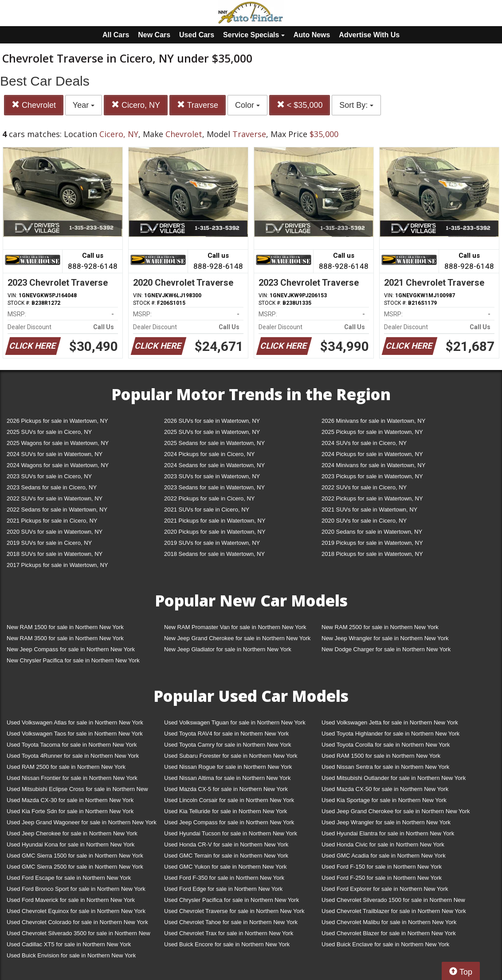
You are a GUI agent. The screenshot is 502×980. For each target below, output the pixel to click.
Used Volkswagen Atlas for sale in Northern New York (75, 722)
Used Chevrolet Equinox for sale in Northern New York (76, 911)
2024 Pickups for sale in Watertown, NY (372, 454)
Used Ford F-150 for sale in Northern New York (382, 867)
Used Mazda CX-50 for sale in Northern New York (385, 789)
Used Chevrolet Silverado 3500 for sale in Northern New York (78, 935)
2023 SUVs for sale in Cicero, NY (49, 476)
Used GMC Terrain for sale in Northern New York (226, 856)
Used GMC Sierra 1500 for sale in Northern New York (75, 856)
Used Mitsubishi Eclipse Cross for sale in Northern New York (77, 791)
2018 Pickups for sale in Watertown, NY (372, 554)
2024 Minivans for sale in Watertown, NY (373, 465)
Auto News (312, 35)
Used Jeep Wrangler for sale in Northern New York (386, 822)
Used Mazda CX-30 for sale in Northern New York (70, 800)
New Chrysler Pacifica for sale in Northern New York (73, 660)
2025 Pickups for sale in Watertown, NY (372, 432)
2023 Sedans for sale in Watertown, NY (214, 487)
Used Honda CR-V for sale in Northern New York (226, 844)
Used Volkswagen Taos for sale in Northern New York (75, 734)
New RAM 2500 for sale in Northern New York (380, 627)
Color (247, 105)
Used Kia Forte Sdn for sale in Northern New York (70, 811)
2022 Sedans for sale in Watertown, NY (57, 510)
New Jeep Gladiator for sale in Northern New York (228, 649)
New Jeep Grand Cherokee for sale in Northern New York (237, 638)
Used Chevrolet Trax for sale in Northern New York (229, 933)
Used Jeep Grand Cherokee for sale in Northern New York (396, 811)
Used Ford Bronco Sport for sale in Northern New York (76, 889)
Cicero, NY (136, 105)
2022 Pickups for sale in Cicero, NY (209, 498)
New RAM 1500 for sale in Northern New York (65, 627)
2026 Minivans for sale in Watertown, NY (373, 421)
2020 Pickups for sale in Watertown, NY (215, 532)
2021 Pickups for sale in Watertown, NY (215, 521)
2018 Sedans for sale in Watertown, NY (214, 554)
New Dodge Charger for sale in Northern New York (386, 649)
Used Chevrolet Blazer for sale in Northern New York (389, 933)
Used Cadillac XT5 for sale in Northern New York (69, 944)
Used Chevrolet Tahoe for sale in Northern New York (231, 922)
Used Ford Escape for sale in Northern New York (69, 878)
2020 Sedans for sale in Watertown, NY (372, 532)
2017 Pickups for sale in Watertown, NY (57, 565)
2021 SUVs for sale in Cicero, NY (207, 510)
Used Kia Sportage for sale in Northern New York (384, 800)
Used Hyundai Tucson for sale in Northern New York (231, 833)
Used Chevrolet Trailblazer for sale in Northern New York (394, 911)
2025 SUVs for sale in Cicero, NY (49, 432)
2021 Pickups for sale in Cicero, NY (52, 521)
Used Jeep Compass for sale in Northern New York (229, 822)
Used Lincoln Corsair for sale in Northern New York (229, 800)
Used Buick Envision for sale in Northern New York (71, 955)
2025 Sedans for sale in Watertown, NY (214, 443)
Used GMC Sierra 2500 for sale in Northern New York (75, 867)
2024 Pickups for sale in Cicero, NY (209, 454)
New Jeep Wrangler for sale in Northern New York (385, 638)
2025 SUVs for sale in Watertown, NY (212, 432)
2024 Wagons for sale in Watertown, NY (58, 465)
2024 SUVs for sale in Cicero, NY (364, 443)
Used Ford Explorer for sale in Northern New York (385, 889)
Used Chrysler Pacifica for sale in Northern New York (231, 900)
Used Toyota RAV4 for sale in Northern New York (226, 734)
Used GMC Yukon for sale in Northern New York (226, 867)
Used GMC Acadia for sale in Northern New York (384, 856)
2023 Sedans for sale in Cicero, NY (52, 487)
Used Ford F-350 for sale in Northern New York (224, 878)
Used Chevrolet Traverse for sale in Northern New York (234, 911)
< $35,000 (300, 105)
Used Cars (197, 35)
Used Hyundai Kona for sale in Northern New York (71, 844)
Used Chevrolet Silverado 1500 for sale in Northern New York (393, 902)
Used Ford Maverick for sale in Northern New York (71, 900)
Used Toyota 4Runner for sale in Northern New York (73, 756)
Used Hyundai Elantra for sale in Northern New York (388, 833)
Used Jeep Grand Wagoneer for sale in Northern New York (82, 822)
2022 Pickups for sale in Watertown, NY (372, 498)
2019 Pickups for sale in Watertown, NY (372, 543)
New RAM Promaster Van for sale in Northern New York (235, 627)
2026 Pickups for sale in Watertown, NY (57, 421)
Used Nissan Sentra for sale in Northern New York (385, 767)
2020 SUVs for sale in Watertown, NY (55, 532)
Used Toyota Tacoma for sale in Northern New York (72, 745)
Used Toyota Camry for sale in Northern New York (228, 745)
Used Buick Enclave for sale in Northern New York (385, 944)
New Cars (154, 35)
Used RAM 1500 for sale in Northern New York (381, 756)
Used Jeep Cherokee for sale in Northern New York (72, 833)
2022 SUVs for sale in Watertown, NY (55, 498)
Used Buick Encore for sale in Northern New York (227, 944)
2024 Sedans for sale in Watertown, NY (214, 465)
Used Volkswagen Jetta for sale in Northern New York (390, 722)
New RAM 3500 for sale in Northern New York (65, 638)
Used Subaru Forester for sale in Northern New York (231, 756)
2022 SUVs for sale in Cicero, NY (364, 487)
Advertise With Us (369, 35)
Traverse (198, 105)
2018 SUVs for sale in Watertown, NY (55, 554)
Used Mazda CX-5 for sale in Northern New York (226, 789)
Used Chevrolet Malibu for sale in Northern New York (389, 922)
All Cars (116, 35)
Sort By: (356, 105)
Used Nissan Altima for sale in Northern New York (227, 778)
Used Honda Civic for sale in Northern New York (383, 844)
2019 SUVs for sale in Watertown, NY (212, 543)
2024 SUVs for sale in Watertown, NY (55, 454)
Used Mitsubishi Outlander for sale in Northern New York (394, 778)
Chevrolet (34, 105)
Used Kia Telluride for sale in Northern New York (226, 811)
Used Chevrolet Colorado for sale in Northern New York (77, 922)
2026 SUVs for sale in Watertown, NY (212, 421)
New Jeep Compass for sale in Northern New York (71, 649)
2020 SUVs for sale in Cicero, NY (364, 521)
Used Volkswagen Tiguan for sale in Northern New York (235, 722)
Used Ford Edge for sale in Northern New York (223, 889)
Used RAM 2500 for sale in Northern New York (66, 767)
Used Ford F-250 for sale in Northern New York (382, 878)
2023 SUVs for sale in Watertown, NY (212, 476)
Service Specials (254, 35)
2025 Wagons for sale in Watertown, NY (58, 443)
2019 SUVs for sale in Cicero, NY (49, 543)
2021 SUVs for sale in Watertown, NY (369, 510)
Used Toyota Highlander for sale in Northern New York (390, 734)
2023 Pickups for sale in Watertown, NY (372, 476)
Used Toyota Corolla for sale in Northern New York (386, 745)
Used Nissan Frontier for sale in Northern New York (72, 778)
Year (84, 105)
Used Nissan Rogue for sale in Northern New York (228, 767)
